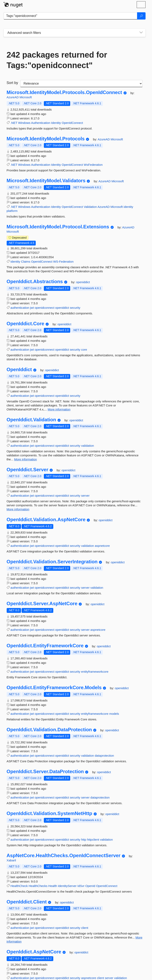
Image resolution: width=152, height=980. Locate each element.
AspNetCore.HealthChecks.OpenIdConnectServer (64, 856)
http (84, 840)
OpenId (90, 886)
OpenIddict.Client (27, 902)
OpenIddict (19, 370)
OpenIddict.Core (26, 324)
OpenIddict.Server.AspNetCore (42, 604)
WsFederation (93, 165)
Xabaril (11, 860)
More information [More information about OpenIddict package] (59, 409)
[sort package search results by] (81, 84)
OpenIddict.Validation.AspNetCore (46, 520)
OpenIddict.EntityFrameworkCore (45, 646)
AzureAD (13, 97)
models (114, 714)
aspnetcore (102, 546)
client (85, 928)
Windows (24, 123)
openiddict (83, 282)
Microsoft (26, 97)
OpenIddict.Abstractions (35, 282)
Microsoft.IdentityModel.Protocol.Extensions (58, 227)
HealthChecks (38, 886)
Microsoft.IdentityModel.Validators (46, 181)
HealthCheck (19, 886)
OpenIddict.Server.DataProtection (45, 772)
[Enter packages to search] (70, 16)
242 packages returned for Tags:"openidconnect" (57, 60)
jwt (32, 308)
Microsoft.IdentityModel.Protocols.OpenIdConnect (64, 92)
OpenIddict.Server (28, 470)
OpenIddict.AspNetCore (34, 952)
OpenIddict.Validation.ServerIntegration (52, 562)
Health (53, 886)
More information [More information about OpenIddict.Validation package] (26, 459)
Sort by (12, 83)
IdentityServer (67, 886)
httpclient (93, 840)
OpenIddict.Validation (31, 420)
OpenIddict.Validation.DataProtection (49, 730)
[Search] (141, 16)
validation (88, 446)
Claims (26, 262)
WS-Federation (63, 262)
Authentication (41, 123)
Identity (56, 123)
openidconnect (45, 308)
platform (12, 211)
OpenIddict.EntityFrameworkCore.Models (54, 688)
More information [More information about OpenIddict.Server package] (18, 509)
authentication (20, 308)
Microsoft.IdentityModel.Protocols (46, 139)
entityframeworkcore (95, 672)
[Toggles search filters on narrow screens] (141, 33)
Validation (90, 207)
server (85, 496)
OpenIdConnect (72, 123)
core (84, 350)
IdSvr (81, 886)
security (75, 308)
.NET (14, 123)
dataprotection (104, 756)
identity (128, 207)
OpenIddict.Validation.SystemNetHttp (49, 813)
